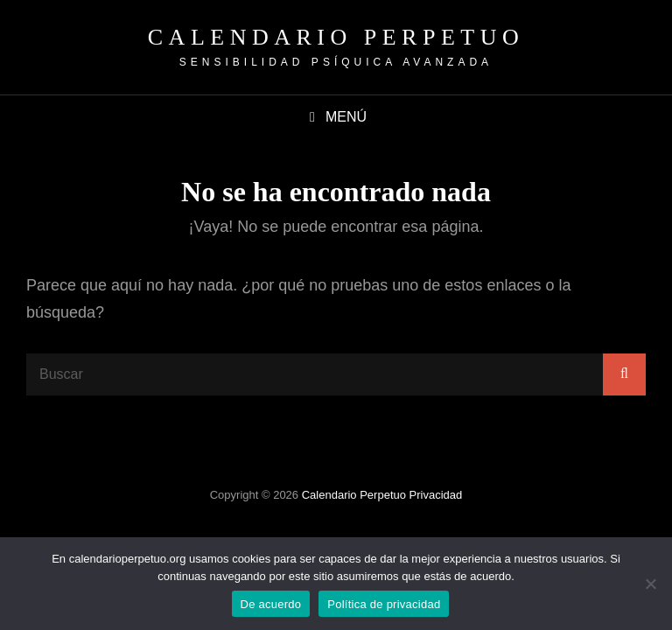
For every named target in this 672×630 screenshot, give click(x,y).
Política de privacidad (384, 604)
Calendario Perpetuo (336, 37)
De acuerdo (271, 604)
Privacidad (436, 495)
